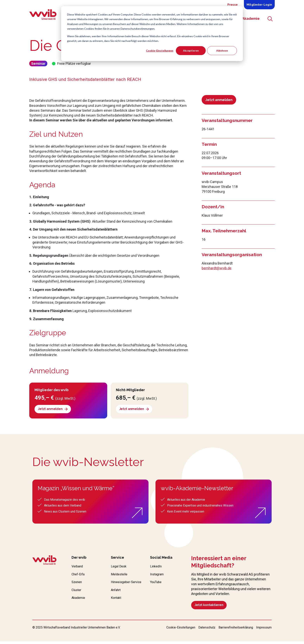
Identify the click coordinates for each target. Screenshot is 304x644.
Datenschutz (207, 630)
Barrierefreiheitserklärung (236, 630)
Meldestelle (120, 576)
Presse (233, 5)
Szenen (77, 585)
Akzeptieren (191, 51)
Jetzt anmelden (219, 100)
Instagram (158, 576)
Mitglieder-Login (259, 5)
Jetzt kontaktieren (211, 606)
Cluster (77, 593)
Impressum (264, 630)
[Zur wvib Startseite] (44, 562)
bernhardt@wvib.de (217, 268)
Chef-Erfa (79, 576)
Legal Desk (119, 568)
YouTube (157, 585)
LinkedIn (157, 568)
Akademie (79, 601)
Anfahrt (117, 598)
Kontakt (117, 606)
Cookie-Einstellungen (160, 51)
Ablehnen (222, 51)
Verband (78, 568)
